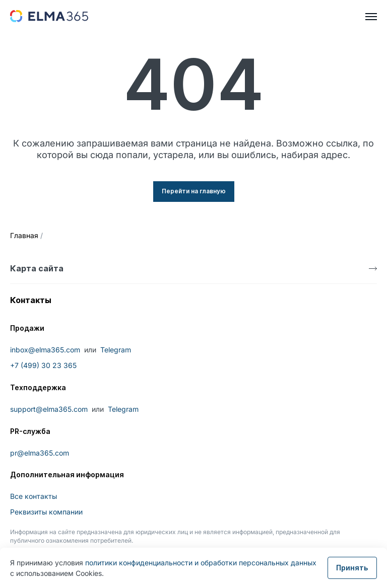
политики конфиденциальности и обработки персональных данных (201, 563)
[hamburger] (371, 17)
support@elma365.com (49, 409)
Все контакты (34, 496)
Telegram (116, 350)
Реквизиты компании (46, 512)
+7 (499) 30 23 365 (43, 365)
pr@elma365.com (40, 453)
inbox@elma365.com (45, 350)
